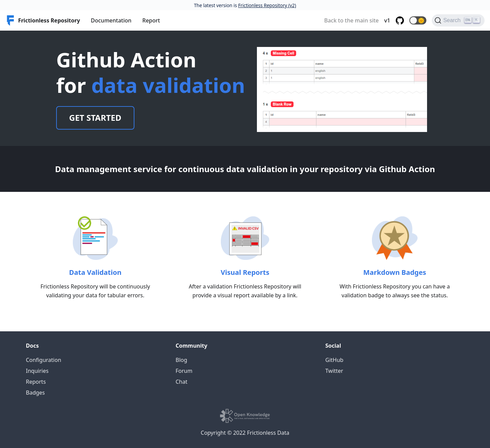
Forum (184, 371)
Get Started (95, 118)
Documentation (111, 20)
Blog (181, 360)
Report (151, 20)
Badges (35, 393)
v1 (387, 20)
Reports (36, 382)
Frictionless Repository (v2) (267, 5)
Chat (182, 382)
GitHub (334, 360)
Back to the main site (352, 20)
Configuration (44, 360)
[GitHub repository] (400, 20)
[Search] (458, 20)
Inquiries (37, 371)
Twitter (334, 371)
